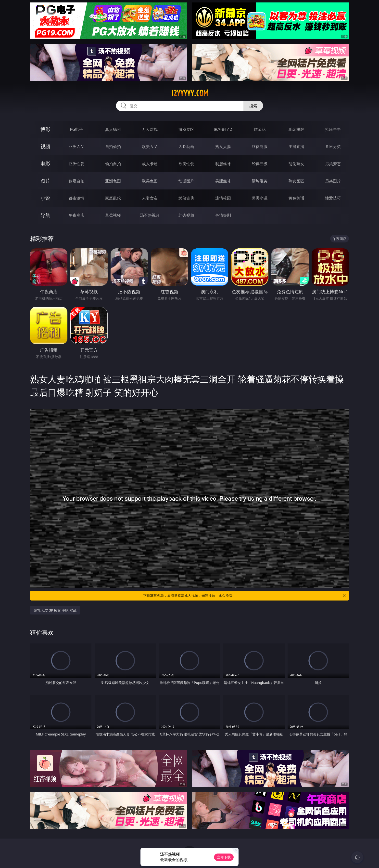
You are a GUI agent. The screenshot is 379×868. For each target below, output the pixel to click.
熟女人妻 (223, 147)
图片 (45, 181)
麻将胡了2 (223, 129)
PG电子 (76, 129)
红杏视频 (186, 215)
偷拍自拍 (113, 164)
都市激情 (76, 198)
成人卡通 (150, 164)
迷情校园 (223, 198)
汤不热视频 (150, 215)
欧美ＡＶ (150, 147)
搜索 (253, 106)
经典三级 (260, 164)
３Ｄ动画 (186, 147)
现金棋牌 (296, 129)
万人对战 (150, 129)
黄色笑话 (296, 198)
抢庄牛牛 (333, 129)
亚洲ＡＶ (76, 147)
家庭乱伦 (113, 198)
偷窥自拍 (76, 181)
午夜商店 (76, 215)
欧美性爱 (186, 164)
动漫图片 (186, 181)
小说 (45, 198)
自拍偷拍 (113, 147)
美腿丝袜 (223, 181)
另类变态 (333, 164)
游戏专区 (186, 129)
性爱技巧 (333, 198)
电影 (45, 164)
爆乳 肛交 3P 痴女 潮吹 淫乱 (55, 610)
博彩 (45, 129)
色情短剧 (223, 215)
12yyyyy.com (190, 93)
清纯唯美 (260, 181)
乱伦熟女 (296, 164)
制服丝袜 (223, 164)
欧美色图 (150, 181)
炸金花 (260, 129)
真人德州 (113, 129)
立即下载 (224, 857)
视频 (45, 146)
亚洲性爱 (76, 164)
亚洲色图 (113, 181)
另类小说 (260, 198)
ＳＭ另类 (333, 147)
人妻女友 (150, 198)
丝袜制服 (260, 147)
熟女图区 (296, 181)
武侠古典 (186, 198)
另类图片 (333, 181)
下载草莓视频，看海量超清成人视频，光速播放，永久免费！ (245, 596)
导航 (45, 215)
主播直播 (296, 147)
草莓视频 (113, 215)
